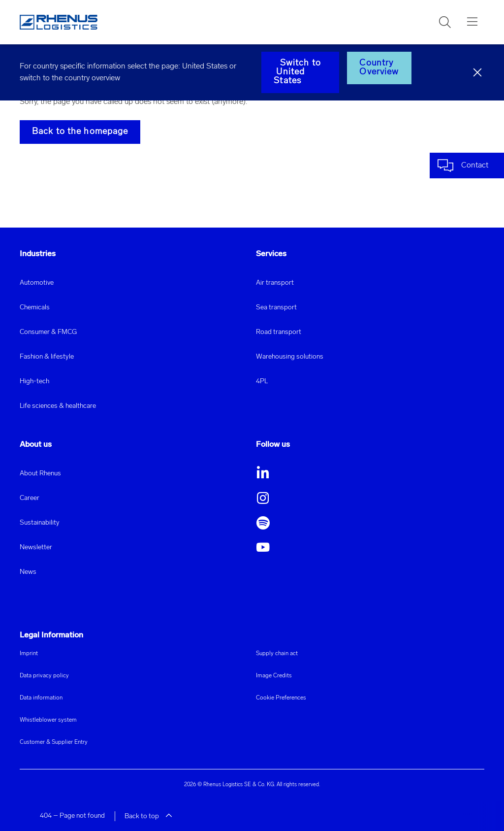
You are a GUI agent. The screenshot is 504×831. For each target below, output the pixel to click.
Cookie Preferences (281, 698)
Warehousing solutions (290, 357)
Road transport (279, 332)
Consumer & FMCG (48, 332)
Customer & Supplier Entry (54, 742)
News (28, 572)
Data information (41, 698)
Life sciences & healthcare (58, 406)
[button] (445, 22)
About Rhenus (40, 474)
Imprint (29, 654)
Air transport (275, 283)
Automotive (37, 283)
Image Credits (274, 676)
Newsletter (36, 548)
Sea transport (276, 308)
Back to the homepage (80, 132)
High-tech (34, 382)
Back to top (148, 817)
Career (30, 498)
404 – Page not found (72, 816)
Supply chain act (277, 654)
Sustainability (40, 523)
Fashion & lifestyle (47, 357)
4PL (262, 382)
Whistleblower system (48, 720)
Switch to (300, 72)
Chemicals (35, 308)
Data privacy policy (44, 676)
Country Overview (379, 68)
